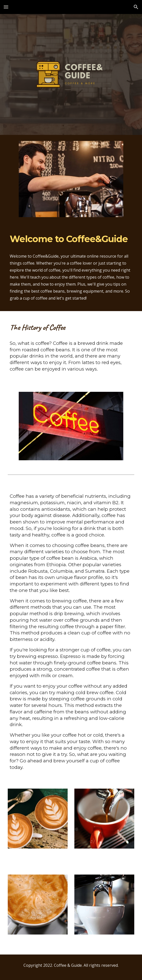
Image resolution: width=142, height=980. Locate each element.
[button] (6, 7)
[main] (71, 239)
